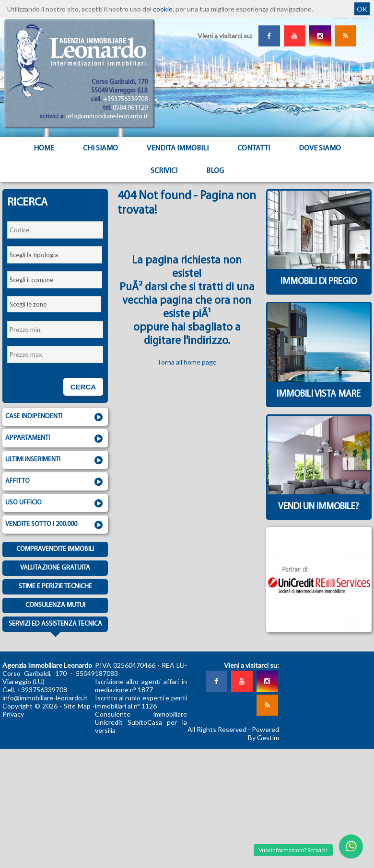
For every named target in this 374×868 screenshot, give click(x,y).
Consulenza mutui (55, 605)
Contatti (254, 148)
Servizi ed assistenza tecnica (55, 626)
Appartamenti (55, 439)
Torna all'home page (187, 362)
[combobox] (55, 255)
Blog (215, 171)
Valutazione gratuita (55, 568)
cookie (163, 9)
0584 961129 (130, 108)
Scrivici (164, 171)
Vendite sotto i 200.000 (55, 525)
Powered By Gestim (263, 733)
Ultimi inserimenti (55, 460)
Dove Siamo (320, 148)
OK (362, 9)
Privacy (13, 714)
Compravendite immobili (55, 549)
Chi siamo (100, 148)
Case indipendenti (55, 417)
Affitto (55, 482)
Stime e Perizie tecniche (55, 587)
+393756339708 (125, 99)
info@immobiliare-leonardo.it (107, 117)
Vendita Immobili (178, 148)
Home (44, 148)
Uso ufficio (55, 503)
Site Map (77, 706)
